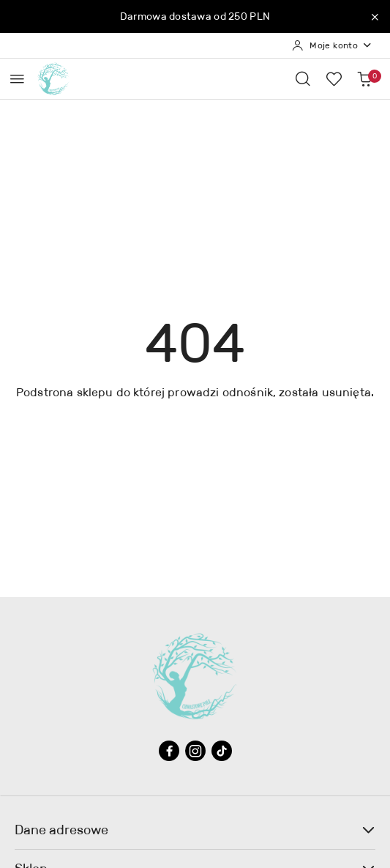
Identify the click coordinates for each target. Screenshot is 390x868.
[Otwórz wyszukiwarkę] (303, 78)
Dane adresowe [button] (195, 830)
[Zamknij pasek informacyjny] (375, 17)
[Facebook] (169, 751)
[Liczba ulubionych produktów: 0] (334, 78)
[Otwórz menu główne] (17, 79)
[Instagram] (195, 751)
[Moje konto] (332, 45)
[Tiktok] (222, 751)
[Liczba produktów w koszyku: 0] (364, 78)
